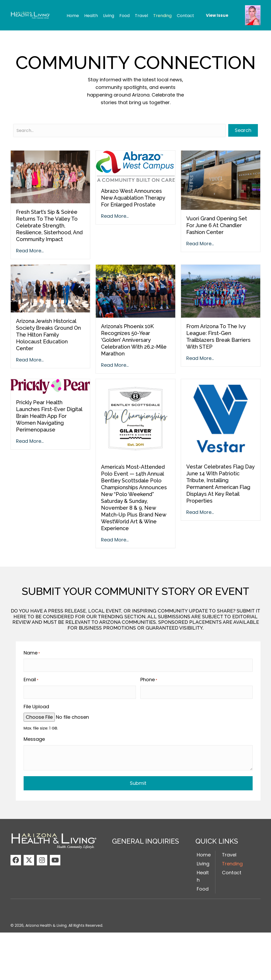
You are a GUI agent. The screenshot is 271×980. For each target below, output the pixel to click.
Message (34, 736)
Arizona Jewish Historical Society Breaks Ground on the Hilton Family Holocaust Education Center (48, 335)
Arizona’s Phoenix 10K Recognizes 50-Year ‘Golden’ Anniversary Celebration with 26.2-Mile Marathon (134, 340)
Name (32, 653)
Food (203, 886)
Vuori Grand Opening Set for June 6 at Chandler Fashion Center (217, 225)
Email (31, 678)
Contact (232, 869)
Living (203, 861)
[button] (16, 857)
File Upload (36, 703)
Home (204, 852)
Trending (232, 861)
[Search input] (119, 131)
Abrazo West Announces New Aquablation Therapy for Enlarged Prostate (133, 198)
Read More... (30, 251)
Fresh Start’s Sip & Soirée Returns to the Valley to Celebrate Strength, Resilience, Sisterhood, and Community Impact (49, 226)
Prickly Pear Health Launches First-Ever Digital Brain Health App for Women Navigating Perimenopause (49, 416)
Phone (149, 678)
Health (203, 873)
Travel (229, 852)
